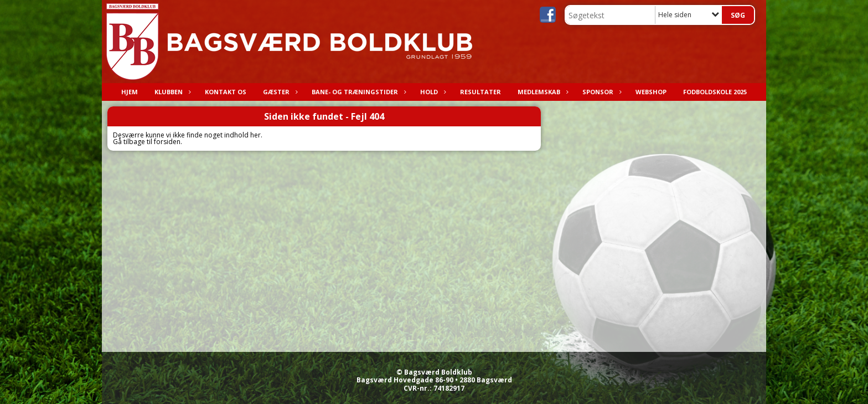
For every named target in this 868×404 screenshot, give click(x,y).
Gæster (279, 92)
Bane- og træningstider (358, 92)
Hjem (130, 92)
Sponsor (601, 92)
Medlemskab (542, 92)
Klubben (171, 92)
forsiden (167, 142)
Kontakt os (226, 92)
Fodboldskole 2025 (715, 92)
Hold (432, 92)
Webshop (651, 92)
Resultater (480, 92)
